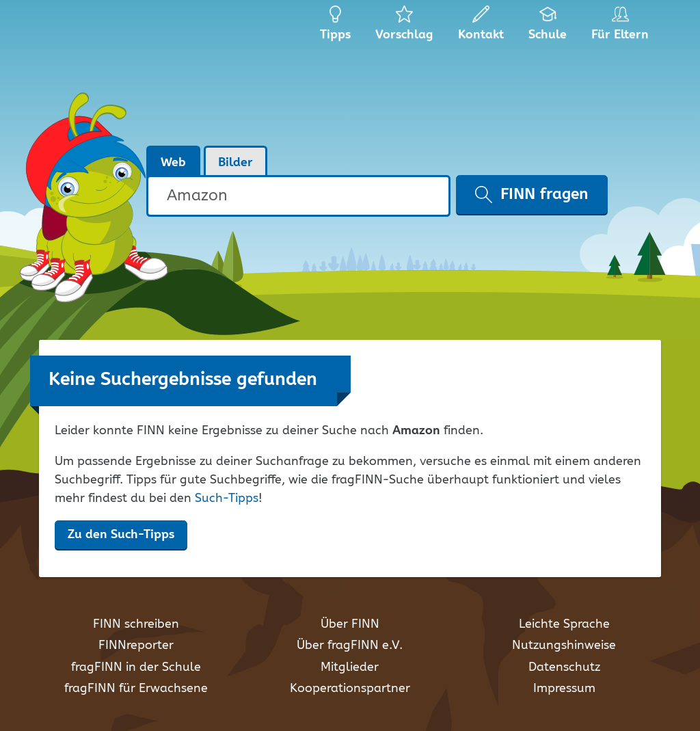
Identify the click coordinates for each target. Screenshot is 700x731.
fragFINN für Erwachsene (136, 689)
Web (173, 163)
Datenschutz (564, 667)
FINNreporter (136, 646)
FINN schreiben (136, 624)
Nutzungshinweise (564, 646)
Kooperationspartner (350, 689)
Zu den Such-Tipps (121, 535)
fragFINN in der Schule (136, 667)
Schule (548, 27)
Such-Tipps (227, 499)
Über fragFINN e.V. (350, 646)
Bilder (235, 163)
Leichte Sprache (564, 624)
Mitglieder (350, 667)
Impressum (564, 689)
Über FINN (350, 624)
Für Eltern (622, 27)
